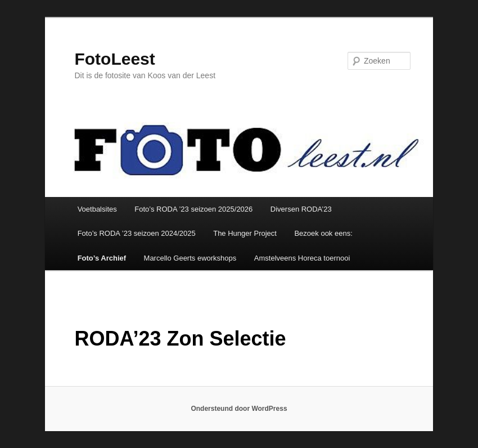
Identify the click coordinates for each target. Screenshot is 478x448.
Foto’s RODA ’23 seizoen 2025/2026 (193, 209)
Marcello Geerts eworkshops (190, 258)
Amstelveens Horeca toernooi (302, 258)
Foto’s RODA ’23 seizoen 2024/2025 (137, 233)
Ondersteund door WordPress (239, 409)
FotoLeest (114, 59)
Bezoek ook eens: (323, 233)
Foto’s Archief (102, 258)
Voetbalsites (97, 209)
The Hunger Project (245, 233)
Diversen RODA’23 (301, 209)
